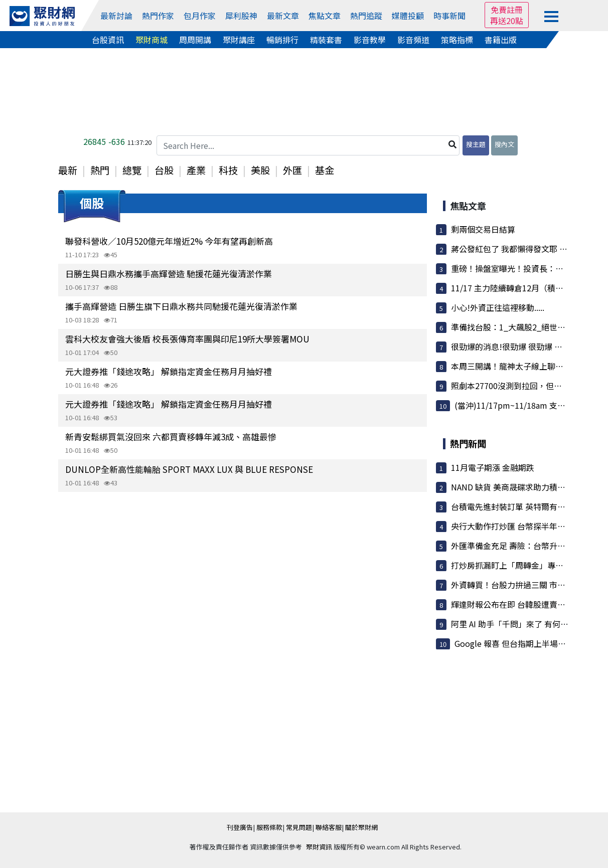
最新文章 (283, 16)
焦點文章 (325, 16)
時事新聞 (449, 16)
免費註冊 (507, 10)
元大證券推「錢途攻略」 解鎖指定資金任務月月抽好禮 (169, 371)
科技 (228, 170)
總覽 (132, 170)
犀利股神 (241, 16)
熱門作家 (158, 16)
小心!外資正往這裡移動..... (498, 307)
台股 (164, 170)
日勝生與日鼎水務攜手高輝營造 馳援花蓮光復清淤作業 (169, 274)
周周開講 (195, 40)
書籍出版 (501, 40)
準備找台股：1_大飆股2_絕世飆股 (512, 327)
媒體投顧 (408, 16)
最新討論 (116, 16)
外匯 (292, 170)
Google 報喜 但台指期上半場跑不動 (518, 643)
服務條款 (269, 827)
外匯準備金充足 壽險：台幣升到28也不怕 (525, 546)
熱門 (100, 170)
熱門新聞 (468, 443)
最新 (68, 170)
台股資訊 (108, 40)
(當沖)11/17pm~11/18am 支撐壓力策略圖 (530, 405)
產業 (196, 170)
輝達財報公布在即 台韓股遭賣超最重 (516, 604)
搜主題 (476, 144)
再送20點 (507, 21)
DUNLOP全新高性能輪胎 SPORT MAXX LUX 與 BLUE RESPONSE (189, 469)
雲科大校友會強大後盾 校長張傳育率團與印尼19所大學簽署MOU (187, 339)
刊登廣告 (240, 827)
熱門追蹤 (366, 16)
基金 (325, 170)
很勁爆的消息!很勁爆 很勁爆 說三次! (516, 346)
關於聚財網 (361, 827)
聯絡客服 (329, 827)
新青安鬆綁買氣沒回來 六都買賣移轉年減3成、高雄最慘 (171, 437)
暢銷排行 (282, 40)
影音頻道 (413, 40)
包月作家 (200, 16)
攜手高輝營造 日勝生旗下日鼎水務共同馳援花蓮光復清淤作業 (181, 306)
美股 (260, 170)
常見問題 (299, 827)
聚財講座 (239, 40)
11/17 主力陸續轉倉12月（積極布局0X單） (528, 288)
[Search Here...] (308, 145)
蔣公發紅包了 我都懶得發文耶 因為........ (521, 249)
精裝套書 (326, 40)
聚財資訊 (319, 847)
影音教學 (370, 40)
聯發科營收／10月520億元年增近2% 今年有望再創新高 (169, 241)
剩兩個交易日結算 (483, 229)
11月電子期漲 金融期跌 (493, 467)
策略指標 (457, 40)
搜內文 (504, 144)
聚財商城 (151, 40)
